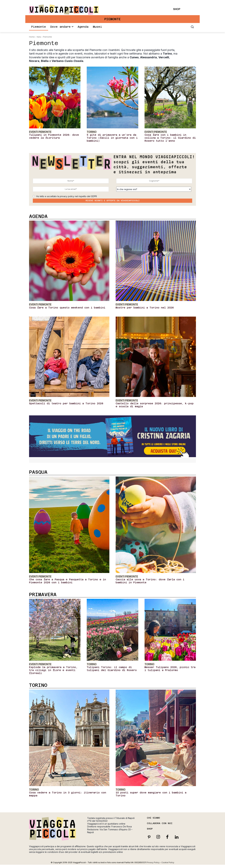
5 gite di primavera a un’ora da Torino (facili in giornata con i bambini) (112, 138)
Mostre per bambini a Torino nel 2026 (145, 308)
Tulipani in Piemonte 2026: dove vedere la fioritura (54, 136)
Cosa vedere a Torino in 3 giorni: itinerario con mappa (68, 794)
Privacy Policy (153, 862)
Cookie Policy (168, 862)
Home (32, 37)
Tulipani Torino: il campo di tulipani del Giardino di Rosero (112, 669)
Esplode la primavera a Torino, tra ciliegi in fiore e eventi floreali (53, 670)
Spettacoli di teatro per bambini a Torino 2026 (66, 403)
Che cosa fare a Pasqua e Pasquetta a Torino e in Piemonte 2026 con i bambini (67, 581)
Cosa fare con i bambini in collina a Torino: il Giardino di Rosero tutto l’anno (170, 138)
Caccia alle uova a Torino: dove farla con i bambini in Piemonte (150, 581)
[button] (192, 27)
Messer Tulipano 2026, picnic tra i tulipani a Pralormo (170, 669)
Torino (92, 132)
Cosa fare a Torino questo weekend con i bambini (67, 308)
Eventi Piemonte (40, 132)
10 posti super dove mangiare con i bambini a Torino (151, 794)
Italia (39, 37)
